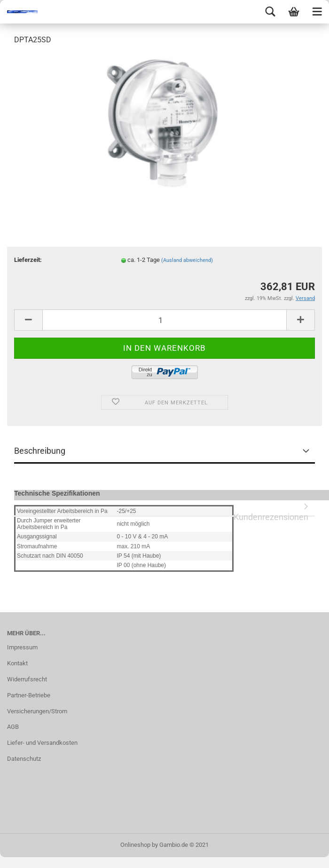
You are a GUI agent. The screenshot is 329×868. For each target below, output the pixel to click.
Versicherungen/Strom (37, 711)
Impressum (22, 647)
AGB (13, 727)
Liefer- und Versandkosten (42, 743)
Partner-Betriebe (29, 695)
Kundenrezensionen (271, 515)
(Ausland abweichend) (187, 260)
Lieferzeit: (28, 260)
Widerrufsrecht (27, 679)
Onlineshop (135, 845)
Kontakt (17, 663)
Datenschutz (24, 759)
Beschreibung (40, 451)
